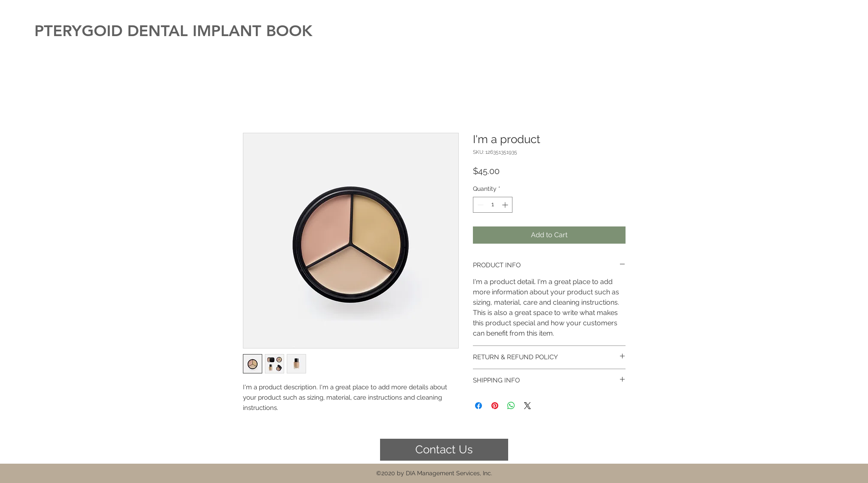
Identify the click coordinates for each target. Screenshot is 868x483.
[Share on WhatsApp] (511, 406)
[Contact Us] (444, 450)
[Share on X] (528, 406)
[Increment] (506, 205)
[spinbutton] (493, 205)
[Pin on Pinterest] (495, 406)
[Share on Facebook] (478, 406)
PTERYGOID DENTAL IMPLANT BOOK (173, 31)
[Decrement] (480, 205)
